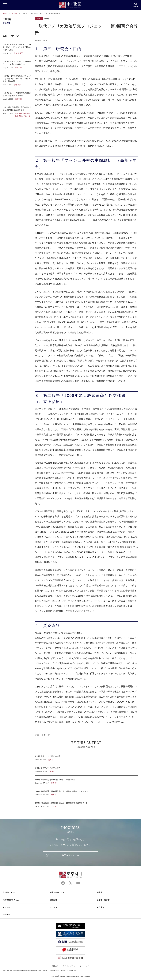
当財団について (9, 892)
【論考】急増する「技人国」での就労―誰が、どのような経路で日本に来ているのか (17, 49)
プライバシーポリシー (69, 966)
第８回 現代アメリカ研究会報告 (86, 758)
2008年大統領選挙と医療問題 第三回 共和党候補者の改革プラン (86, 793)
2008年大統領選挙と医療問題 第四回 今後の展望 (86, 781)
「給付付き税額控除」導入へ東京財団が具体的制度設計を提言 (17, 110)
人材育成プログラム (11, 900)
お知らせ (6, 907)
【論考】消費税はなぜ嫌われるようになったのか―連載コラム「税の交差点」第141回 (17, 80)
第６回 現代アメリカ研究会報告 (86, 770)
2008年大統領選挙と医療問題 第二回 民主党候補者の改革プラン (86, 803)
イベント (53, 907)
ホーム (5, 13)
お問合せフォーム (70, 855)
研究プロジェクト (57, 892)
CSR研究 (54, 900)
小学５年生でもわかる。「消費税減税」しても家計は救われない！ (17, 65)
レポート (39, 19)
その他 (15, 13)
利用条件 (55, 966)
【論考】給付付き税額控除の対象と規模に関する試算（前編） (17, 96)
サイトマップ (84, 966)
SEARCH (7, 915)
